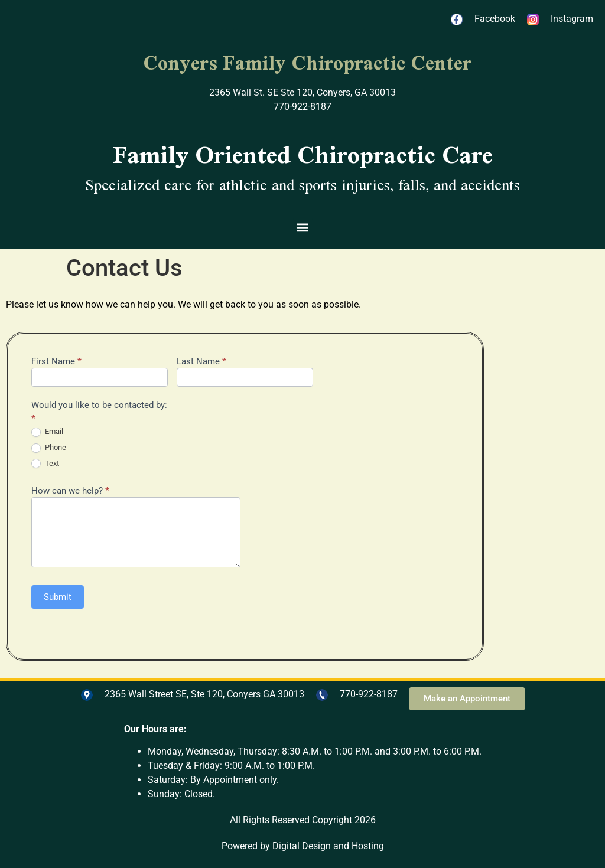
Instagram (572, 19)
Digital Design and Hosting (328, 846)
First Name (56, 362)
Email (47, 432)
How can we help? (70, 491)
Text (45, 464)
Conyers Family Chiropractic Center (307, 63)
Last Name (201, 362)
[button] (303, 228)
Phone (49, 448)
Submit (58, 597)
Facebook (495, 19)
